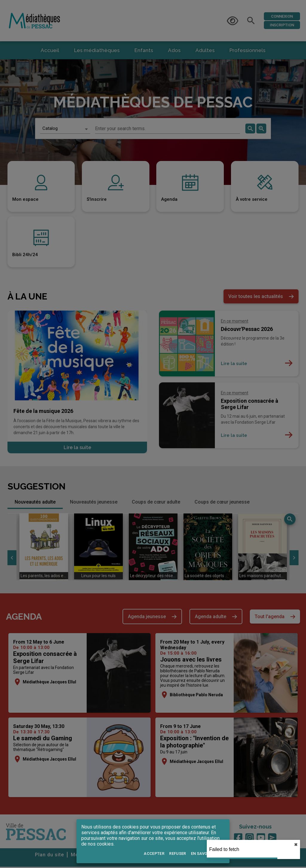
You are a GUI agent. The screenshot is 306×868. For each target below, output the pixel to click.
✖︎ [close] (296, 845)
